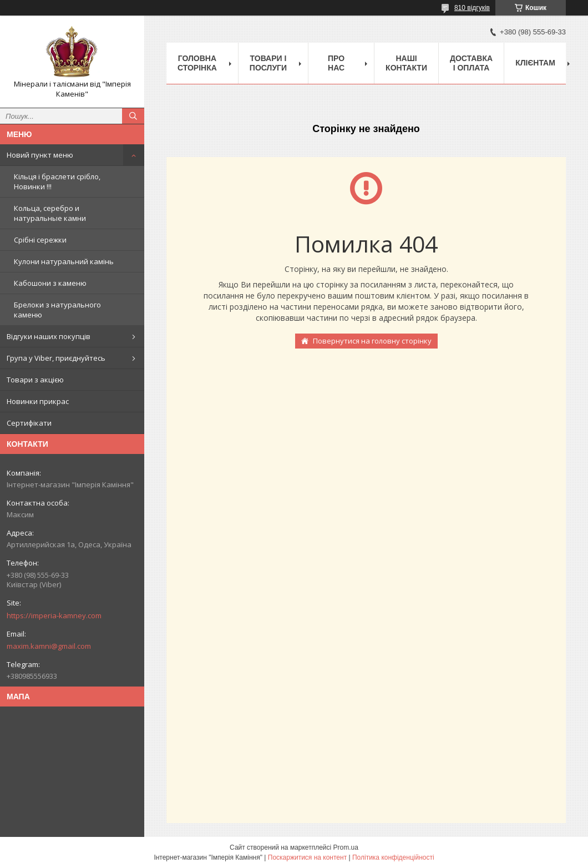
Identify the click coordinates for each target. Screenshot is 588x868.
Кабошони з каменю (50, 283)
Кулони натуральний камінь (64, 261)
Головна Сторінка (197, 63)
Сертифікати (29, 423)
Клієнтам (535, 63)
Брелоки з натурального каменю (57, 310)
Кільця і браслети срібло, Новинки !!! (57, 181)
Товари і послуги (268, 63)
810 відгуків (472, 8)
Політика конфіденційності (393, 857)
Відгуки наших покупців (49, 336)
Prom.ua (346, 847)
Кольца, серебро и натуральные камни (50, 213)
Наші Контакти (406, 63)
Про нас (336, 63)
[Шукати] (133, 116)
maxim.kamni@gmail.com (49, 646)
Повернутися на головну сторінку (372, 341)
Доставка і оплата (471, 63)
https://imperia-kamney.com (54, 615)
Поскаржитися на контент (307, 857)
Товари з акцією (35, 380)
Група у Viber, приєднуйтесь (56, 358)
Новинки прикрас (38, 401)
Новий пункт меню (40, 155)
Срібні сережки (40, 240)
